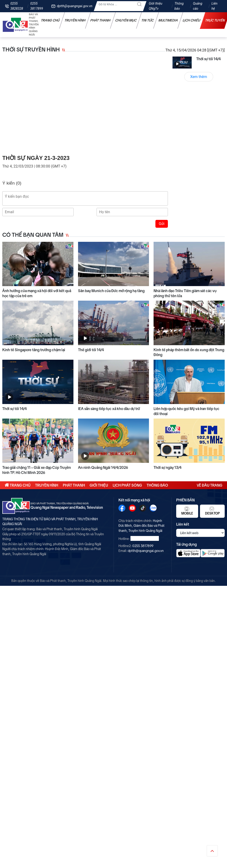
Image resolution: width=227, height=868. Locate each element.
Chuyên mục (126, 20)
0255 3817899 (37, 6)
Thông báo (179, 6)
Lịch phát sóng (127, 485)
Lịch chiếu (192, 20)
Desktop (212, 511)
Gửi (162, 224)
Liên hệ (215, 6)
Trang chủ (50, 20)
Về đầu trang (210, 485)
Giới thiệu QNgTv (156, 6)
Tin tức (148, 20)
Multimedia (168, 20)
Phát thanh (100, 20)
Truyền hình (75, 20)
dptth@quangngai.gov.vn (75, 6)
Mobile (187, 511)
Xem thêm (199, 77)
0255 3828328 (17, 6)
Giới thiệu (99, 485)
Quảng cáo (197, 6)
